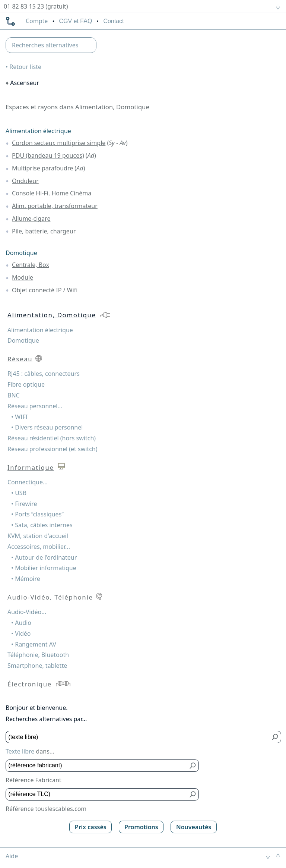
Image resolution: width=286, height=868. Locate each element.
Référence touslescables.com (46, 809)
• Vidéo (21, 633)
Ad (91, 155)
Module (23, 277)
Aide (12, 856)
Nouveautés (194, 827)
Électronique (30, 684)
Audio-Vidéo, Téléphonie (50, 597)
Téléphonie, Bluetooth (38, 655)
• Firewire (24, 504)
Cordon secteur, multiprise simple (59, 143)
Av (123, 143)
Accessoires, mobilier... (39, 547)
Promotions (141, 827)
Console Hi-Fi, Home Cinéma (52, 193)
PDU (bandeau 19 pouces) (48, 155)
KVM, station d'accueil (38, 536)
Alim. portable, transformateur (55, 206)
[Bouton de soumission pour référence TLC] (193, 794)
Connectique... (28, 482)
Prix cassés (91, 827)
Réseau (20, 359)
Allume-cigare (31, 218)
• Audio (21, 623)
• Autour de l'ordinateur (44, 557)
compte (37, 21)
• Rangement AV (34, 644)
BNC (14, 395)
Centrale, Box (31, 265)
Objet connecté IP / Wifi (45, 290)
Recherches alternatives (45, 45)
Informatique (31, 467)
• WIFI (19, 417)
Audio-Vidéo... (27, 612)
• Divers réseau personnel (47, 427)
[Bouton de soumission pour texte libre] (275, 737)
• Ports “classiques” (37, 514)
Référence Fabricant (34, 780)
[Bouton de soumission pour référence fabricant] (193, 766)
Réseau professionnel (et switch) (53, 449)
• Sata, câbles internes (42, 525)
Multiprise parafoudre (42, 168)
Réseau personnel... (35, 406)
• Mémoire (26, 579)
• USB (19, 493)
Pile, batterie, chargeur (44, 231)
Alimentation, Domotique (52, 315)
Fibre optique (26, 384)
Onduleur (25, 181)
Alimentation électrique (38, 131)
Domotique (21, 253)
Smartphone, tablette (37, 666)
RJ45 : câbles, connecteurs (44, 374)
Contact (113, 21)
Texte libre (20, 751)
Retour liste (25, 67)
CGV (75, 21)
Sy (112, 143)
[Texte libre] (138, 737)
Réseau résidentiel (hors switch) (52, 438)
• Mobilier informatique (44, 568)
